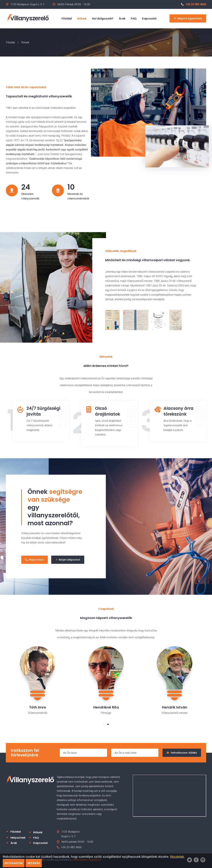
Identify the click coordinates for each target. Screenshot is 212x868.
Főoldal (10, 42)
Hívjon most (35, 560)
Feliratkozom (182, 753)
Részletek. (177, 857)
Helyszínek (18, 838)
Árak (14, 843)
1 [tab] (104, 724)
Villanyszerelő (27, 18)
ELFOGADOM (14, 863)
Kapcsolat (40, 843)
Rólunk (38, 832)
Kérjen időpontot (68, 560)
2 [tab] (108, 724)
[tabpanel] (38, 678)
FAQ (36, 838)
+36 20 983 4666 (194, 4)
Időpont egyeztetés (188, 18)
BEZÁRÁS (34, 863)
